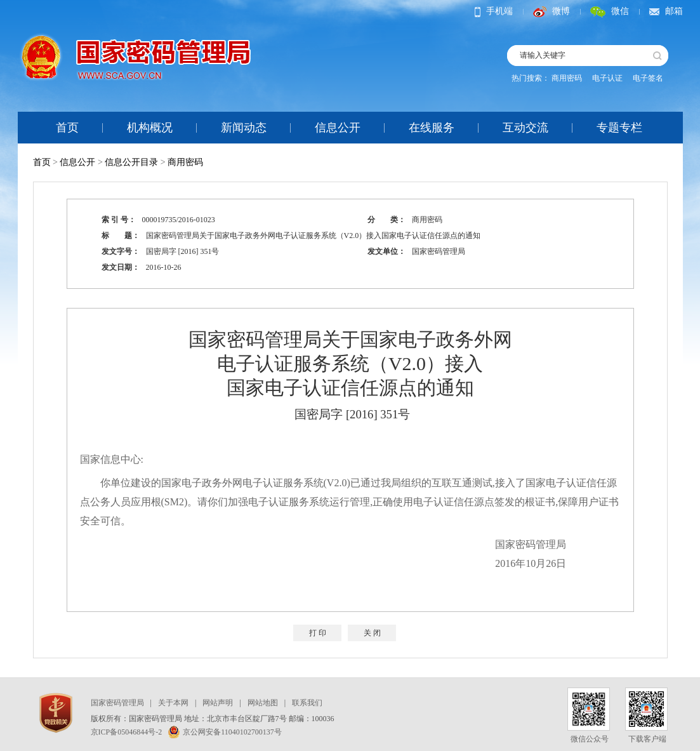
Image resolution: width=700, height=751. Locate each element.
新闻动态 (244, 128)
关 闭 (372, 633)
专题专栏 (619, 128)
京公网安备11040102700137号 (225, 732)
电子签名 (648, 78)
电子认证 (607, 78)
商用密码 (567, 78)
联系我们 (307, 703)
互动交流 (525, 128)
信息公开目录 (131, 162)
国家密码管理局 (117, 703)
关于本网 (173, 703)
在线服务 (432, 128)
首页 (67, 128)
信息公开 (338, 128)
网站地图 (263, 703)
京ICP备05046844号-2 (127, 732)
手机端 (494, 11)
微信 (610, 11)
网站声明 (218, 703)
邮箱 (666, 11)
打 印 (318, 633)
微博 (551, 11)
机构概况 (150, 128)
